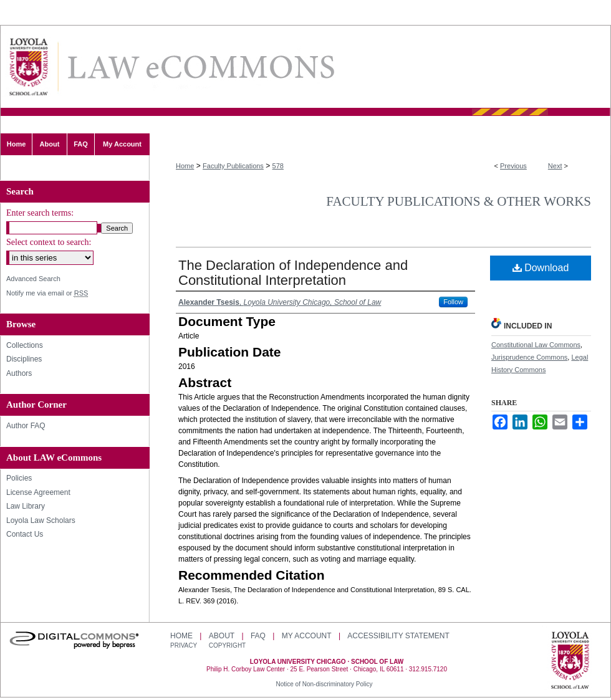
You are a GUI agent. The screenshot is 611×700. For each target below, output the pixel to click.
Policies (19, 478)
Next (555, 166)
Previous (513, 166)
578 (278, 166)
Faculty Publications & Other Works (459, 201)
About (222, 636)
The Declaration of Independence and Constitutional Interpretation (293, 273)
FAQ (258, 636)
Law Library (26, 506)
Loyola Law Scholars (41, 520)
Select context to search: (49, 242)
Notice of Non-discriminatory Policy (324, 684)
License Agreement (38, 492)
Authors (19, 373)
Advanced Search (33, 279)
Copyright (227, 645)
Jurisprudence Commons (529, 357)
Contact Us (25, 534)
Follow (453, 302)
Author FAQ (26, 426)
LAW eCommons (200, 67)
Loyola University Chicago (570, 661)
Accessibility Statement (398, 636)
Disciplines (24, 359)
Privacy (185, 645)
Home (185, 166)
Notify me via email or (47, 293)
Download (541, 268)
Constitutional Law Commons (536, 345)
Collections (25, 345)
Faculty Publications (233, 166)
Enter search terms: (40, 213)
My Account (307, 636)
